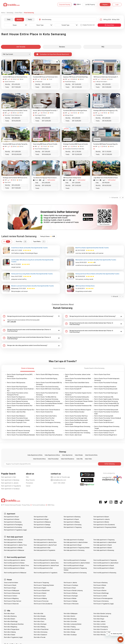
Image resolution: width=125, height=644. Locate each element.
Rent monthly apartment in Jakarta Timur (17, 565)
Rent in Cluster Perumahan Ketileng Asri (77, 397)
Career (28, 486)
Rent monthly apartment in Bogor (74, 565)
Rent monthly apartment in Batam (104, 568)
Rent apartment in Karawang (13, 522)
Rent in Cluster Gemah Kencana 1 (104, 422)
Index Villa (80, 459)
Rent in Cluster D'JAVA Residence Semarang (20, 399)
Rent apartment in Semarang (73, 525)
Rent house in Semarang (101, 601)
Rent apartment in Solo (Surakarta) (104, 525)
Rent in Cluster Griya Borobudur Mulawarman (79, 387)
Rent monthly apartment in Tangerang (105, 560)
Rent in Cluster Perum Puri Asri (45, 418)
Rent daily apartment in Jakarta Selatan (76, 542)
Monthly (19, 19)
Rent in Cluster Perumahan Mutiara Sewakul (49, 403)
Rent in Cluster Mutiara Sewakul (75, 412)
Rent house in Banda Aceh (42, 590)
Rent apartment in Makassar (42, 522)
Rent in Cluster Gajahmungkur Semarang (107, 399)
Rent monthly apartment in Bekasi (14, 563)
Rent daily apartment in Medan (13, 548)
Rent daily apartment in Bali (42, 548)
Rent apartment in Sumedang (13, 527)
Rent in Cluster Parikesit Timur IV (104, 433)
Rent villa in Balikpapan (71, 614)
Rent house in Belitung (70, 593)
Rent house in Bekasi (100, 585)
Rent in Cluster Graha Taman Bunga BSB (106, 406)
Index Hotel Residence (68, 459)
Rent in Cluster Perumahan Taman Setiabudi (108, 418)
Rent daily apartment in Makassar (14, 550)
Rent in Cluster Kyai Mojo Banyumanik (76, 420)
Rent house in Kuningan (71, 596)
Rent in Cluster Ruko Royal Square (17, 387)
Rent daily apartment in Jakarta (14, 540)
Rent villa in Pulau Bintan (41, 629)
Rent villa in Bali (38, 614)
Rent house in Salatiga (70, 601)
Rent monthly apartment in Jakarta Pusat (46, 565)
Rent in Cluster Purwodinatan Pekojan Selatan (79, 401)
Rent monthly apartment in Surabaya (75, 560)
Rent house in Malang (40, 598)
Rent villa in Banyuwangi (101, 616)
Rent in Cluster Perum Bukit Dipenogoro (106, 393)
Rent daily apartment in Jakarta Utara (45, 542)
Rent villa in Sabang (10, 632)
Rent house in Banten (100, 590)
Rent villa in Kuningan (40, 624)
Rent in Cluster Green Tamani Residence (48, 410)
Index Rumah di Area (39, 459)
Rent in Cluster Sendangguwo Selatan (18, 420)
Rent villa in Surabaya (70, 635)
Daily (9, 19)
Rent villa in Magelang (11, 627)
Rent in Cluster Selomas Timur (45, 420)
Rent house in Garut (40, 596)
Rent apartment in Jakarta (10, 483)
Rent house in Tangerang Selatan (44, 585)
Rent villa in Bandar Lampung (102, 614)
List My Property (90, 5)
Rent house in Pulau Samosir (13, 601)
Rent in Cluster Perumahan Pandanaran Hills (78, 406)
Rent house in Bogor (10, 588)
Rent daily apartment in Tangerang (104, 540)
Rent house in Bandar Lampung (73, 590)
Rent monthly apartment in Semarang (75, 573)
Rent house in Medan (70, 598)
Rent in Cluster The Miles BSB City (46, 397)
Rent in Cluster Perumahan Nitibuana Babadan (21, 435)
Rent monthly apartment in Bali (43, 568)
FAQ (27, 477)
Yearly (30, 19)
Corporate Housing (65, 5)
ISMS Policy (51, 505)
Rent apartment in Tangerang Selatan (105, 527)
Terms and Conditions (39, 505)
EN (78, 4)
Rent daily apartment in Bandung (44, 540)
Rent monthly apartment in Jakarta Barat (106, 563)
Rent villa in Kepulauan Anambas (14, 624)
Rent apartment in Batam (101, 517)
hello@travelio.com (58, 480)
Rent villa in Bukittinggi (11, 621)
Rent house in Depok (10, 585)
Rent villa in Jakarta (99, 621)
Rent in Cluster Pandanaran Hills (104, 397)
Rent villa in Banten (69, 616)
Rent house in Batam (40, 593)
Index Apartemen (67, 455)
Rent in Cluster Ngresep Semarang (17, 401)
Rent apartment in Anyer (11, 517)
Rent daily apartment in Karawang (104, 550)
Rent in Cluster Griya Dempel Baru (17, 379)
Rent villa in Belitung (40, 619)
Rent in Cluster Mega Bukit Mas (45, 433)
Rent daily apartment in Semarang (74, 550)
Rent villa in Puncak (40, 637)
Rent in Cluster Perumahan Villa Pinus (76, 416)
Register (105, 5)
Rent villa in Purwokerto (101, 629)
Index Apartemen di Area (52, 455)
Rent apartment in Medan (101, 522)
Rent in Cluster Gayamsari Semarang (47, 399)
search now (109, 25)
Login (117, 5)
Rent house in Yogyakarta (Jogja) (104, 604)
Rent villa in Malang (40, 627)
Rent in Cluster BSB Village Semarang (47, 374)
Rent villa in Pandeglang (101, 627)
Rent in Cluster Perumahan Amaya (17, 418)
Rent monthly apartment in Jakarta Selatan (77, 563)
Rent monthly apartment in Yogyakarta (46, 573)
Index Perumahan (53, 459)
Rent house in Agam (40, 588)
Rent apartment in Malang (72, 522)
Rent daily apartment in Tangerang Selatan (77, 548)
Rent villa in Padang (70, 627)
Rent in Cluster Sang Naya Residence (105, 387)
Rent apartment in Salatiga (42, 525)
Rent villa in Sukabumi (40, 635)
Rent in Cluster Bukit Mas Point (45, 406)
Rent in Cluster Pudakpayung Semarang (48, 401)
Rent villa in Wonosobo (100, 635)
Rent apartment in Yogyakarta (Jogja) (15, 530)
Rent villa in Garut (39, 621)
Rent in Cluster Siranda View (45, 412)
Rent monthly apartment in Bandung (45, 560)
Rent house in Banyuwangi (12, 593)
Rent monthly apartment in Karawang (105, 573)
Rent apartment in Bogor (41, 519)
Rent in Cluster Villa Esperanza (16, 383)
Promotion (29, 483)
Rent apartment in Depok (71, 519)
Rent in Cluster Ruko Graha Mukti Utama (77, 383)
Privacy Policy (26, 505)
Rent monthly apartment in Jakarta (15, 560)
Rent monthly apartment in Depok (104, 565)
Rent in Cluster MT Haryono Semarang (18, 431)
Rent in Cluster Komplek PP (73, 389)
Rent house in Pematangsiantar (103, 598)
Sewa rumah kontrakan (11, 583)
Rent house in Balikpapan (12, 590)
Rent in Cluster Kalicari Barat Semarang (106, 401)
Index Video (88, 459)
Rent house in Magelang (11, 598)
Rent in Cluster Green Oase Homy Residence (49, 435)
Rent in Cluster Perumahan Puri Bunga (106, 383)
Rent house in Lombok (100, 596)
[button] (32, 316)
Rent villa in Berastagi (70, 619)
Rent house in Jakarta (70, 583)
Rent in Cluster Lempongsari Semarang (77, 399)
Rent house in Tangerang (41, 583)
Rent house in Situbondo (11, 604)
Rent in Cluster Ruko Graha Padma (46, 416)
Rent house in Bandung (101, 583)
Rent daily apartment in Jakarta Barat (105, 542)
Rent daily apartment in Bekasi (13, 542)
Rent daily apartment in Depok (103, 545)
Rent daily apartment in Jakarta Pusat (45, 545)
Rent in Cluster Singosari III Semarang (76, 431)
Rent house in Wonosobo (71, 604)
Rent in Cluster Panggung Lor (103, 420)
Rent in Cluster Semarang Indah (104, 416)
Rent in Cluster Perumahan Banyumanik (106, 410)
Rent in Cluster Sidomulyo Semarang (47, 426)
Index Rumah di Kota (91, 455)
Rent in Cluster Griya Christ (102, 374)
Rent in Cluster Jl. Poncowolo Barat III (18, 433)
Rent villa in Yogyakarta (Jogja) (13, 637)
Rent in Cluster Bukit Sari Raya (45, 431)
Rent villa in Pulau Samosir (72, 629)
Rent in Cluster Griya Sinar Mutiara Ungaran (78, 410)
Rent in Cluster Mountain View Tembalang (78, 433)
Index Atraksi (79, 455)
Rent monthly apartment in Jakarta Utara (46, 563)
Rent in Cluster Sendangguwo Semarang (48, 422)
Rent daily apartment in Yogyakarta (44, 550)
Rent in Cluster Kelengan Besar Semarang (78, 426)
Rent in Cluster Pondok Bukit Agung (47, 379)
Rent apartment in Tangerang (73, 527)
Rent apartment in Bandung (10, 480)
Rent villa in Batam (10, 619)
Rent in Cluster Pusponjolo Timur (17, 422)
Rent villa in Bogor (99, 619)
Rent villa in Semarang (41, 632)
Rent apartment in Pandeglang (13, 525)
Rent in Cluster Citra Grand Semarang (47, 387)
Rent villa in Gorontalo (70, 621)
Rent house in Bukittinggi (101, 593)
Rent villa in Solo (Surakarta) (102, 632)
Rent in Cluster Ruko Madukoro (16, 416)
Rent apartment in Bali (9, 477)
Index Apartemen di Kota (35, 455)
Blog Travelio (30, 480)
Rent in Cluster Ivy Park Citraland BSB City (107, 403)
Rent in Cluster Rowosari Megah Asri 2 (106, 435)
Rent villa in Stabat (10, 635)
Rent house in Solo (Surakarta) (43, 604)
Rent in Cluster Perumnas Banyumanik (106, 389)
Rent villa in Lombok (100, 624)
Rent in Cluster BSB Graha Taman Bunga (48, 389)
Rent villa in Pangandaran (12, 629)
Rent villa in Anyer (9, 614)
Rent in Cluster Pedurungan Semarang (19, 426)
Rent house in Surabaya (71, 585)
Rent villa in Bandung (10, 616)
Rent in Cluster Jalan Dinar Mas (16, 412)
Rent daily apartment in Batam (103, 548)
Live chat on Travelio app (60, 477)
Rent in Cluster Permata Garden (75, 403)
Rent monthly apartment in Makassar (15, 573)
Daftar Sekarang (110, 464)
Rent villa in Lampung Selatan (73, 624)
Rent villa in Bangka (40, 616)
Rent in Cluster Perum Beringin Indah (76, 418)
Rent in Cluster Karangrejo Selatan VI (105, 431)
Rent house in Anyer (70, 588)
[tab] (32, 316)
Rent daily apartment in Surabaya (74, 540)
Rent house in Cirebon (11, 596)
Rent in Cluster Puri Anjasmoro (16, 397)
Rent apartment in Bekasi (12, 519)
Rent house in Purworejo (41, 601)
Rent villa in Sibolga (70, 632)
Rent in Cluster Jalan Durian (73, 435)
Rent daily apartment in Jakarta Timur (15, 545)
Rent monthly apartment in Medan (14, 568)
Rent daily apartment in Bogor (73, 545)
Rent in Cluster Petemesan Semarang (18, 403)
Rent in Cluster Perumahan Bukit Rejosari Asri (21, 410)
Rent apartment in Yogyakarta (11, 486)
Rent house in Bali (99, 588)
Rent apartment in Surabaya (10, 489)
